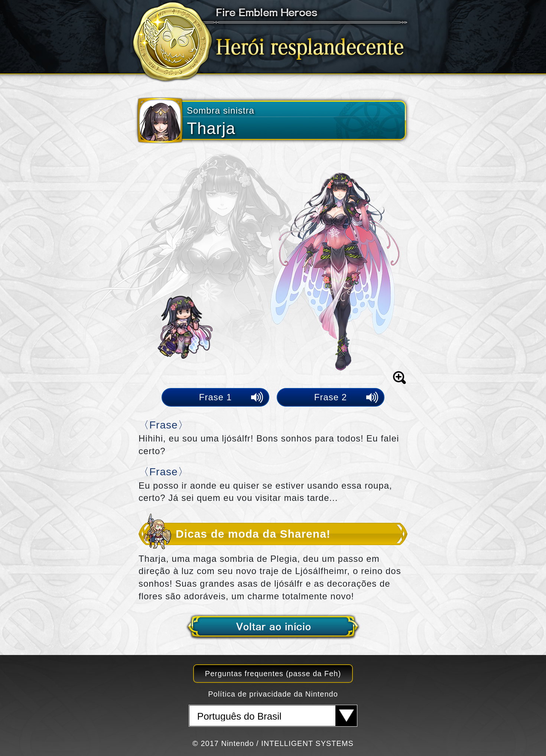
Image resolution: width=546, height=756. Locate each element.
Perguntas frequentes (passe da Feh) (273, 674)
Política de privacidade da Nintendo (273, 694)
